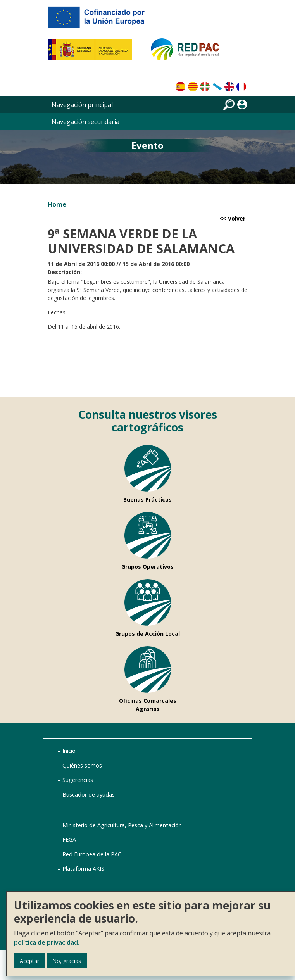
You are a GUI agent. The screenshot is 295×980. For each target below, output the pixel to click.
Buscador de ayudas (89, 795)
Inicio (69, 751)
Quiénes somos (82, 765)
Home (57, 204)
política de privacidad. (47, 942)
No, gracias (67, 961)
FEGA (69, 839)
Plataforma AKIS (83, 869)
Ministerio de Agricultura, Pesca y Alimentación (122, 825)
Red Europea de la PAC (92, 854)
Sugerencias (78, 780)
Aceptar (29, 961)
